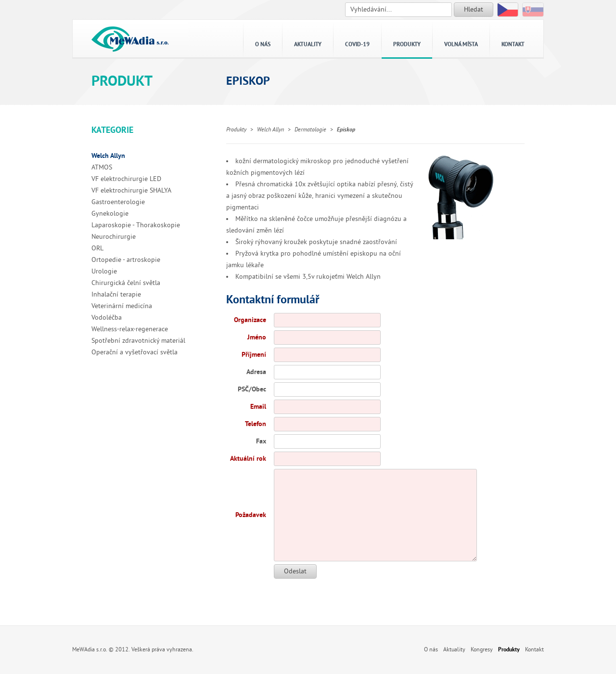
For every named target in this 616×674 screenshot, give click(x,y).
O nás (263, 45)
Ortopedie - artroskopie (126, 260)
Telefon (256, 424)
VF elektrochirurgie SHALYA (131, 190)
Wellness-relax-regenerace (130, 329)
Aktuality (308, 45)
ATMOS (102, 167)
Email (258, 407)
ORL (97, 248)
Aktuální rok (248, 459)
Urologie (104, 271)
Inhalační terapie (116, 294)
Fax (261, 441)
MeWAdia (130, 39)
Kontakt (513, 45)
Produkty (407, 45)
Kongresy (482, 650)
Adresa (256, 372)
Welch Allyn (108, 156)
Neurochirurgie (114, 237)
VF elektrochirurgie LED (126, 179)
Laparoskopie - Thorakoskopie (136, 225)
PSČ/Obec (252, 389)
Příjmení (254, 355)
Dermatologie (310, 130)
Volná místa (461, 45)
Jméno (257, 337)
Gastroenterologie (118, 202)
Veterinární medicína (122, 306)
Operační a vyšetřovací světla (135, 352)
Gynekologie (110, 214)
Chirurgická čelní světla (126, 283)
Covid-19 (357, 45)
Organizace (250, 320)
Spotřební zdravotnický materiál (138, 341)
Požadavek (251, 515)
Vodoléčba (107, 318)
